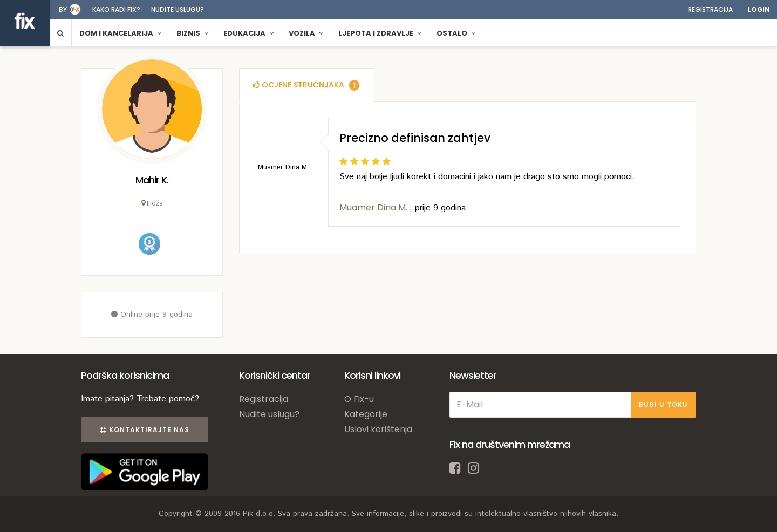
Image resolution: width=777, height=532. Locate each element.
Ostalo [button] (456, 33)
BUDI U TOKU (663, 404)
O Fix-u (359, 399)
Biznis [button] (192, 33)
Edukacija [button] (248, 33)
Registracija (710, 9)
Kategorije (366, 414)
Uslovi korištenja (378, 429)
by (63, 9)
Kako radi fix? (116, 9)
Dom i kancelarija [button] (120, 33)
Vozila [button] (306, 33)
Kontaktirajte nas (145, 430)
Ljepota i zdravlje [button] (380, 33)
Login (759, 9)
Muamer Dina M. (374, 207)
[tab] (306, 85)
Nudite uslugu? (178, 9)
